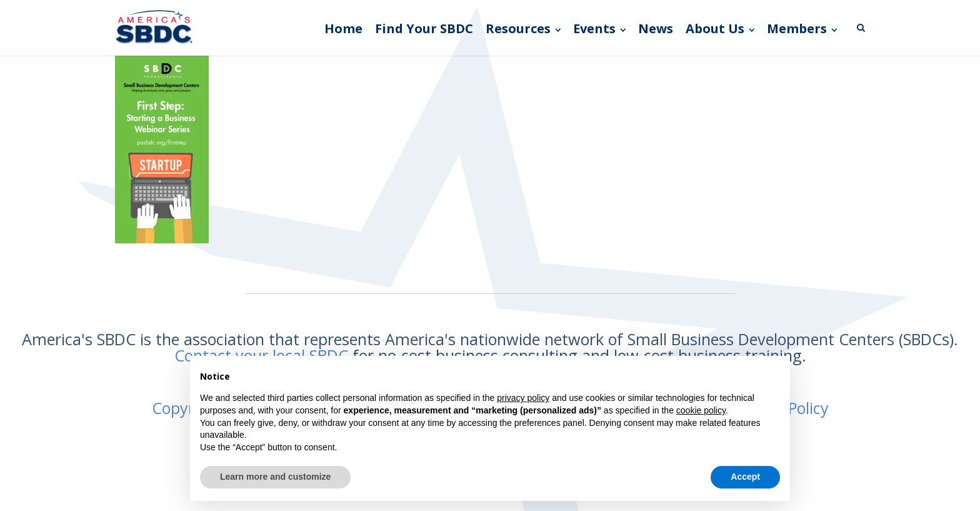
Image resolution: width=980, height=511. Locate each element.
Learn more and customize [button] (275, 477)
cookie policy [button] (701, 410)
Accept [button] (745, 477)
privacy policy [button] (523, 398)
